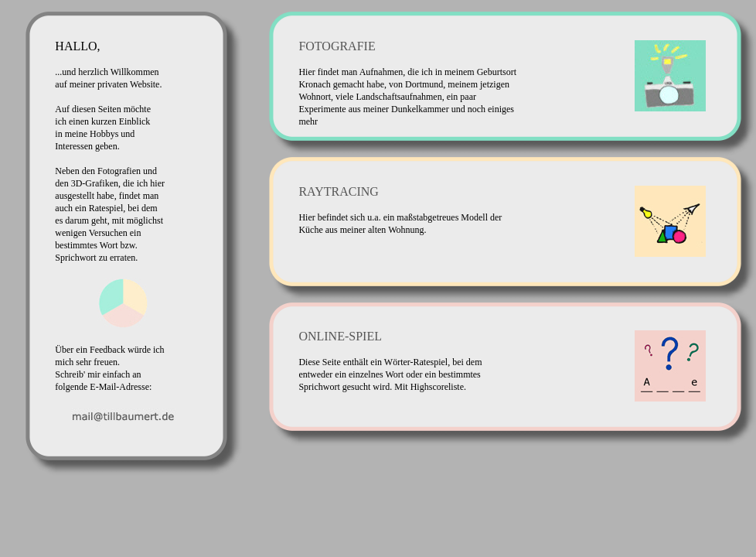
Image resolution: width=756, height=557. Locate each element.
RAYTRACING (338, 191)
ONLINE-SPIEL (340, 336)
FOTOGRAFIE (337, 46)
